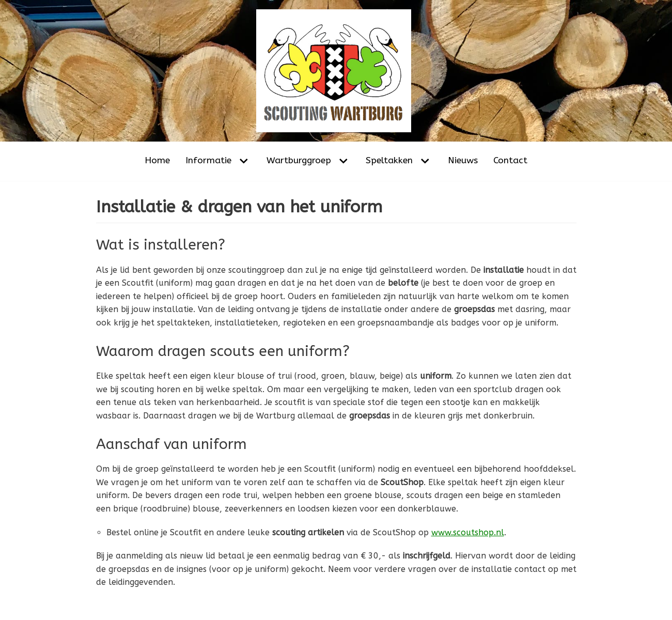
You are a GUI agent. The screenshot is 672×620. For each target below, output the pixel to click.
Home (157, 160)
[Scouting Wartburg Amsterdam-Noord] (336, 71)
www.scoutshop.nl (468, 532)
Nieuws (463, 160)
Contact (510, 160)
